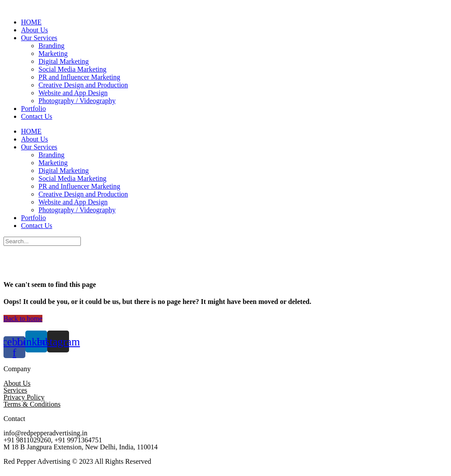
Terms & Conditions (32, 404)
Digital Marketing (64, 61)
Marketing (53, 53)
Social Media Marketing (73, 69)
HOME (31, 22)
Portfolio (33, 109)
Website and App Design (73, 93)
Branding (52, 46)
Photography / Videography (77, 101)
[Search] (42, 241)
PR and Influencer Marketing (79, 77)
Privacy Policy (24, 397)
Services (15, 390)
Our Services (39, 38)
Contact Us (37, 116)
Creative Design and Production (83, 85)
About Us (35, 30)
